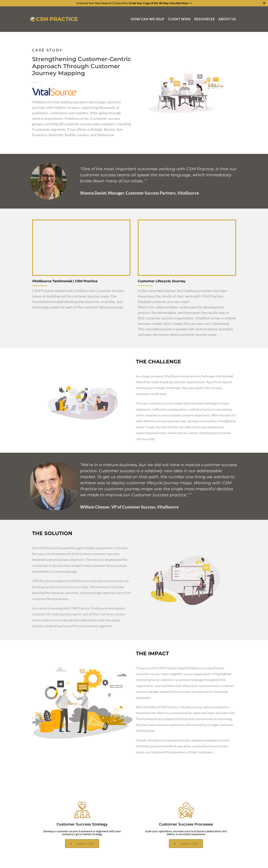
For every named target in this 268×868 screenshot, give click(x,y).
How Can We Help (148, 19)
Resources (205, 19)
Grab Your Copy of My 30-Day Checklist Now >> (161, 3)
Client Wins (179, 19)
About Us (227, 19)
